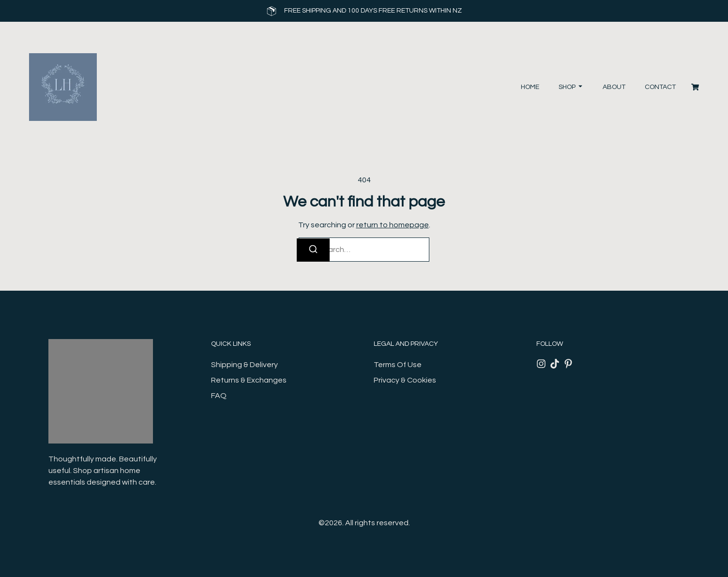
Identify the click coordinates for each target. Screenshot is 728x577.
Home (530, 87)
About (614, 87)
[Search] (313, 250)
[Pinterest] (568, 364)
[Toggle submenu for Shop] (579, 87)
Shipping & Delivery (244, 365)
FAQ (219, 396)
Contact (660, 87)
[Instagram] (541, 364)
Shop (567, 87)
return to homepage (393, 225)
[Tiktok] (555, 364)
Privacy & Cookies (405, 380)
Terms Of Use (398, 365)
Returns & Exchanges (249, 380)
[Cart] (695, 87)
